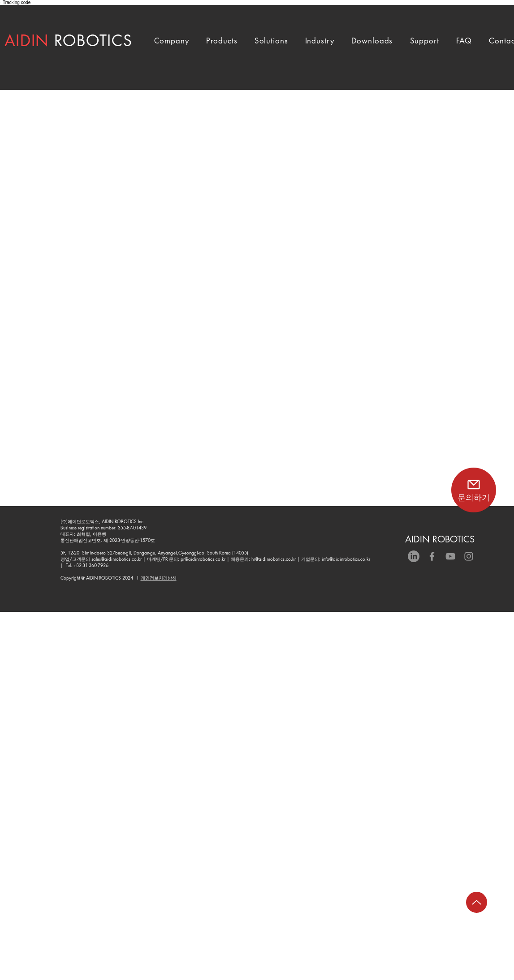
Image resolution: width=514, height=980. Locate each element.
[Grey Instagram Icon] (469, 556)
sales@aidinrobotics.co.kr (117, 559)
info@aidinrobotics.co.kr (346, 559)
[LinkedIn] (414, 556)
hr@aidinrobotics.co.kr (274, 559)
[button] (172, 41)
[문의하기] (474, 490)
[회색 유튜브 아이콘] (450, 556)
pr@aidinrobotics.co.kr (203, 559)
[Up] (477, 902)
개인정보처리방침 (159, 578)
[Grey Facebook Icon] (432, 556)
